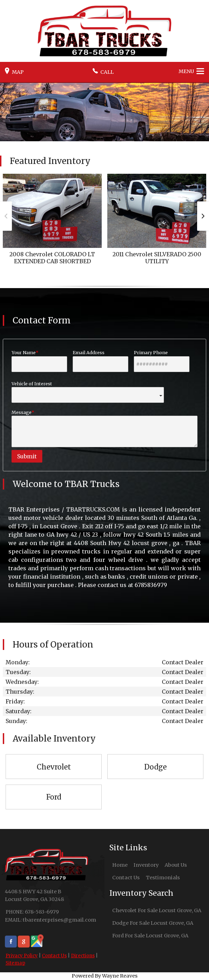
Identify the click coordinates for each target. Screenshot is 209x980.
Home (120, 865)
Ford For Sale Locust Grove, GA (150, 936)
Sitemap (15, 963)
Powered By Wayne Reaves (105, 976)
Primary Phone (162, 361)
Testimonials (163, 878)
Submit (27, 456)
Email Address (100, 361)
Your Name (39, 361)
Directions (83, 956)
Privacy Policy (22, 956)
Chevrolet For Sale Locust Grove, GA (157, 910)
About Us (176, 865)
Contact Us (54, 956)
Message (104, 428)
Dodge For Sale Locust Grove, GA (153, 923)
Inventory (146, 865)
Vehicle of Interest (88, 392)
